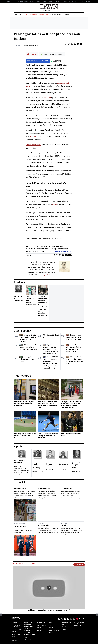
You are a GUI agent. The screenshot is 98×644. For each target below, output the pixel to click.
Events (65, 1)
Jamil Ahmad (62, 470)
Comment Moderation (15, 640)
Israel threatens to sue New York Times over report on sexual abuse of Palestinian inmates (47, 404)
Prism (51, 625)
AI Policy (14, 632)
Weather (39, 628)
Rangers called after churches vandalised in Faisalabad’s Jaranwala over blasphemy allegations (43, 306)
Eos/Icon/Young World (66, 624)
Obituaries (88, 1)
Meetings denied (67, 488)
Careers (81, 1)
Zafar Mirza (18, 466)
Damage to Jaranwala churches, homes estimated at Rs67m (31, 302)
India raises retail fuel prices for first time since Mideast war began (24, 404)
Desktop (39, 630)
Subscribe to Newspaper (28, 624)
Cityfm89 (64, 627)
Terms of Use (16, 634)
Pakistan (53, 15)
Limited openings (44, 488)
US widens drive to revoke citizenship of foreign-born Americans (28, 347)
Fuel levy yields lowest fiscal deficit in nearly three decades (73, 337)
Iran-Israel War (44, 15)
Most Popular (22, 330)
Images (32, 1)
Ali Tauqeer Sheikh (38, 471)
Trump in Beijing (20, 526)
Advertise (58, 1)
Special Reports (54, 630)
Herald (38, 1)
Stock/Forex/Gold (42, 625)
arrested (33, 137)
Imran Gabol (17, 45)
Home (16, 15)
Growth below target (22, 488)
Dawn (51, 623)
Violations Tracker (31, 15)
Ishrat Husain (76, 471)
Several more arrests (34, 145)
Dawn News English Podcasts (24, 564)
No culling (65, 525)
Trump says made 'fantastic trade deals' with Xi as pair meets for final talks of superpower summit (71, 404)
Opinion (60, 15)
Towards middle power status (77, 466)
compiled (47, 98)
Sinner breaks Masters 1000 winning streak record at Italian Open (48, 436)
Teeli (63, 632)
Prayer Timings (41, 623)
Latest (22, 15)
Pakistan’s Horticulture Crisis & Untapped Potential (49, 610)
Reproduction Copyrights (28, 628)
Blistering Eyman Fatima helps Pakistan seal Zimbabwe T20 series (25, 436)
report (55, 205)
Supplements (73, 1)
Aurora (44, 1)
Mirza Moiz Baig (50, 470)
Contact (14, 623)
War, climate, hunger (63, 465)
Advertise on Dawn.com (28, 632)
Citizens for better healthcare (21, 461)
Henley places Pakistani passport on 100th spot (27, 359)
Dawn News (52, 635)
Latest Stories (22, 376)
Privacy (14, 637)
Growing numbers (44, 525)
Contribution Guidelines (16, 626)
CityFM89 (51, 1)
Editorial (20, 482)
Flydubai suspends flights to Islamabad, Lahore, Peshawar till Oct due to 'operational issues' (51, 349)
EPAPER (9, 1)
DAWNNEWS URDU (23, 1)
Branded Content (29, 635)
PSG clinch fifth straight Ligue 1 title (72, 435)
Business (67, 15)
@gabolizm (47, 275)
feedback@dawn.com (63, 251)
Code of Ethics (16, 629)
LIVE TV (14, 1)
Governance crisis (50, 465)
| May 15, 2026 (49, 10)
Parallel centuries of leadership (37, 466)
